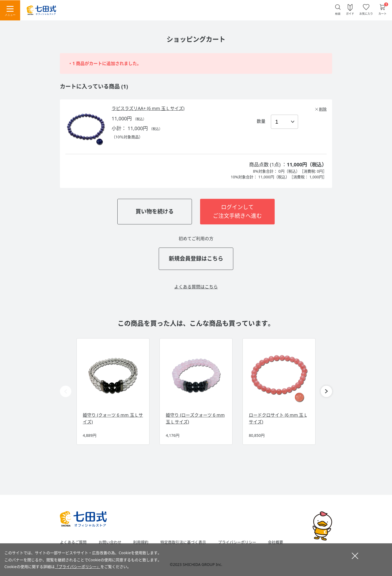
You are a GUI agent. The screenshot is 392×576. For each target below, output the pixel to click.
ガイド (350, 13)
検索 (338, 14)
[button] (326, 391)
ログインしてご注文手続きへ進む (237, 211)
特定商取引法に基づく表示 (183, 542)
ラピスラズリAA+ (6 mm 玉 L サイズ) (148, 108)
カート (382, 13)
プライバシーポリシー (237, 542)
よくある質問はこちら (196, 287)
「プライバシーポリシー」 (78, 567)
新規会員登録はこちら (196, 259)
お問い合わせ (110, 542)
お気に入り (366, 13)
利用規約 (141, 542)
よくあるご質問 (73, 542)
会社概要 (275, 542)
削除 (323, 109)
